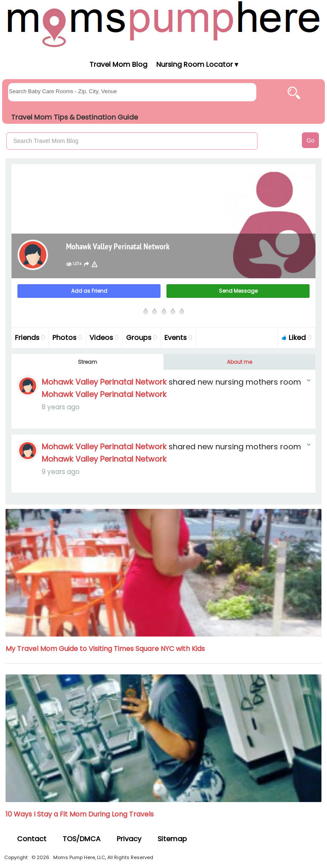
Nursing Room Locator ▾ (197, 64)
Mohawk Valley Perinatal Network (104, 382)
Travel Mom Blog (118, 64)
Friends (30, 338)
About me (240, 362)
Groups (142, 338)
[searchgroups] (132, 92)
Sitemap (172, 839)
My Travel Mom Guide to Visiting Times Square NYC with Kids (105, 649)
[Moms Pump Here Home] (163, 24)
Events (178, 338)
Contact (32, 839)
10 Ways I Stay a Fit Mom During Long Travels (80, 814)
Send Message (238, 291)
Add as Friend (89, 291)
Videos (104, 338)
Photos (67, 338)
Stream (87, 362)
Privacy (129, 839)
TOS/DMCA (82, 839)
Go (311, 140)
